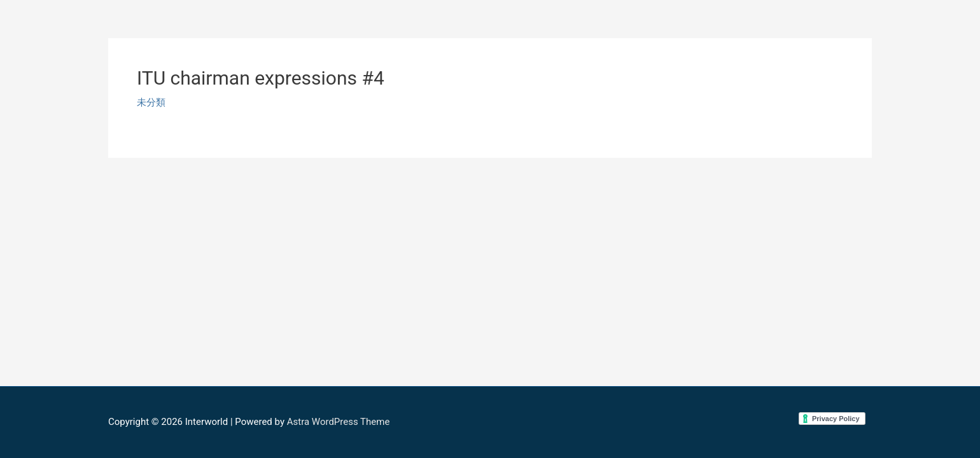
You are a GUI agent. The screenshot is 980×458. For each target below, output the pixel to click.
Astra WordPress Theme (339, 422)
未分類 (151, 102)
